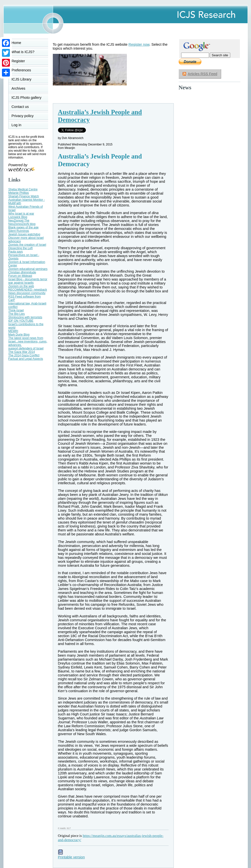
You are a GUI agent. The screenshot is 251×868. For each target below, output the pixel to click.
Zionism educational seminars (28, 269)
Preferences (21, 70)
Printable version (71, 855)
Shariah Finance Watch (24, 196)
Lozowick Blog (18, 217)
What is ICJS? (23, 52)
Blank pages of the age (24, 227)
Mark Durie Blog (19, 335)
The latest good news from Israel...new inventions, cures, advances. (28, 342)
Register (18, 61)
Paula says (16, 252)
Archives (19, 88)
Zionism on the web (21, 286)
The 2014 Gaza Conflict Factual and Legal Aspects (26, 357)
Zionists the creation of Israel (27, 245)
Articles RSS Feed (203, 74)
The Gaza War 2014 (22, 352)
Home (16, 43)
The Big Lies (17, 314)
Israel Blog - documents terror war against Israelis (28, 281)
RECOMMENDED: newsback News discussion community (28, 291)
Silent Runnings (19, 231)
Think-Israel (16, 310)
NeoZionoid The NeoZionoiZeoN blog (22, 222)
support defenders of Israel (26, 348)
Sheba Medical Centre (23, 189)
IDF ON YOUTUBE (21, 321)
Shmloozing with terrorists (25, 317)
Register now (139, 44)
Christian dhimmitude (22, 272)
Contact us (20, 107)
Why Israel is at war (21, 214)
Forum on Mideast (20, 276)
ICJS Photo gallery (27, 98)
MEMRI (13, 331)
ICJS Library (22, 79)
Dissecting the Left (21, 248)
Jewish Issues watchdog (24, 234)
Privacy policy (23, 116)
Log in (19, 125)
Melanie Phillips (19, 193)
